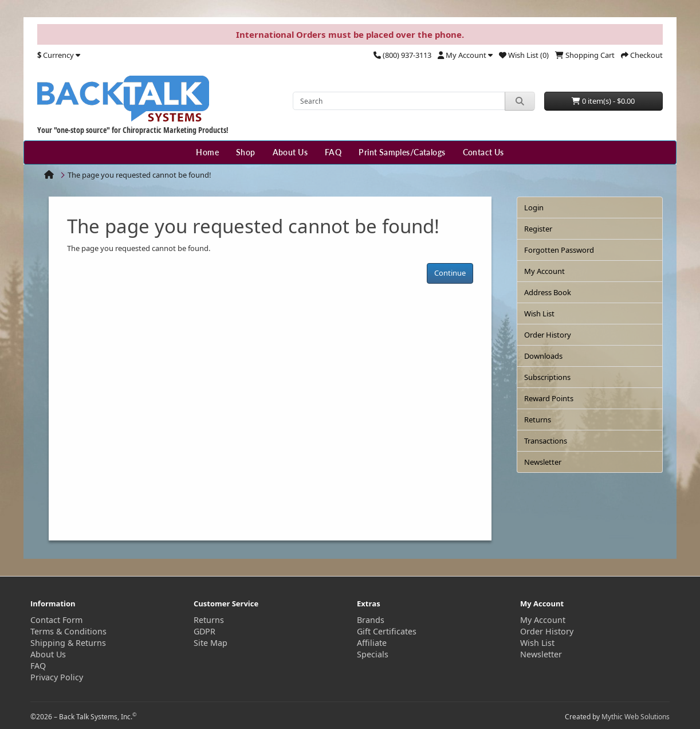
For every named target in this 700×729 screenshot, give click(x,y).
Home (207, 152)
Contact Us (483, 152)
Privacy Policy (57, 677)
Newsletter (543, 462)
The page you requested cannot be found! (139, 175)
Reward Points (549, 398)
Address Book (548, 292)
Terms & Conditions (68, 631)
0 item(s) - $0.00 (603, 101)
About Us (290, 152)
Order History (548, 335)
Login (534, 207)
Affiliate (372, 643)
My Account (544, 271)
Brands (371, 620)
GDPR (205, 631)
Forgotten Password (559, 250)
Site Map (211, 643)
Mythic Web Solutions (636, 717)
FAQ (333, 152)
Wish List (539, 313)
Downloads (543, 356)
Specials (373, 654)
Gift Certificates (387, 631)
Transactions (546, 441)
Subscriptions (547, 377)
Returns (538, 420)
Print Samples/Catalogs (402, 152)
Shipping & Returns (68, 643)
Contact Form (56, 620)
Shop (246, 152)
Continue (450, 273)
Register (538, 229)
